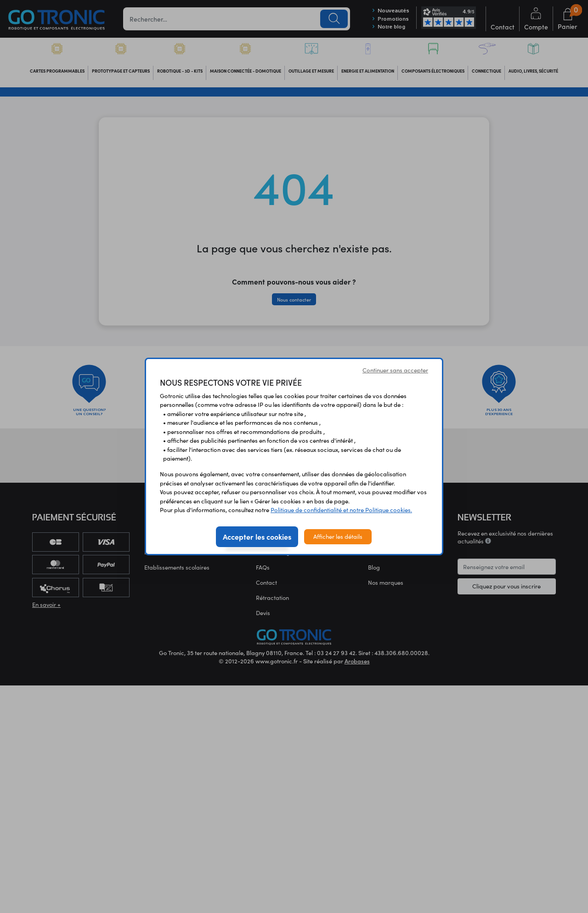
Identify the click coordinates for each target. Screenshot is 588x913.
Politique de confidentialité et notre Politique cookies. (341, 510)
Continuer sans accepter (395, 370)
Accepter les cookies (257, 536)
